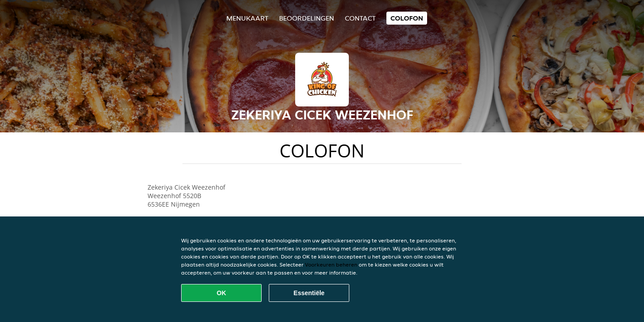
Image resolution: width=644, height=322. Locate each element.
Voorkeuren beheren (331, 265)
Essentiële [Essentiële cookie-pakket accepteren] (309, 293)
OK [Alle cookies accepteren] (222, 293)
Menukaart (247, 18)
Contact (360, 18)
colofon (407, 18)
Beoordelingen (307, 18)
